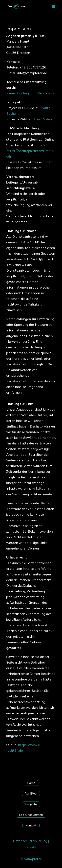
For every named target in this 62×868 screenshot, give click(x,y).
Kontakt (31, 825)
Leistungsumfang (31, 815)
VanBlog (31, 794)
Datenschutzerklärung (30, 841)
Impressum (31, 847)
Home (31, 783)
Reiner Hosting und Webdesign (30, 93)
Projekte (31, 804)
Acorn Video (42, 119)
